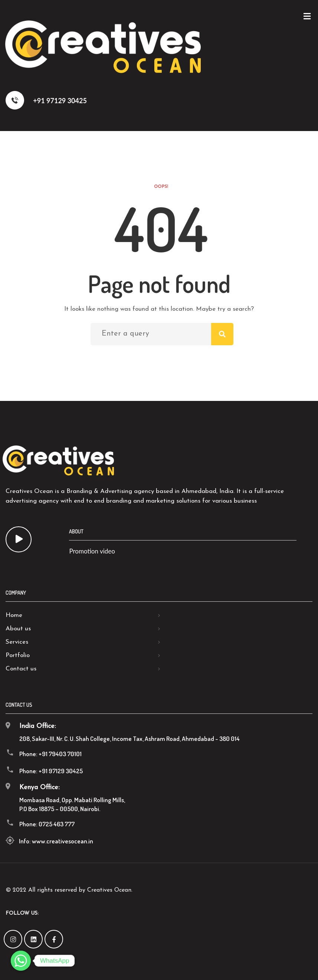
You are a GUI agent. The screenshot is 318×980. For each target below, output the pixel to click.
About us (18, 629)
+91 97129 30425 (46, 100)
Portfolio (18, 655)
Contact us (21, 669)
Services (17, 642)
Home (14, 615)
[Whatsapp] (21, 961)
